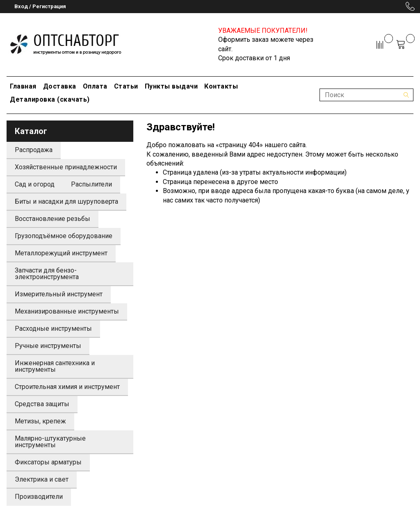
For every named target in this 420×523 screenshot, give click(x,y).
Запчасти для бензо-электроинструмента (47, 274)
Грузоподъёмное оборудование (64, 236)
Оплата (95, 86)
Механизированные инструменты (67, 311)
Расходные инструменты (53, 329)
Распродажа (34, 150)
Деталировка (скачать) (50, 99)
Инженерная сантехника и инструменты (55, 366)
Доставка (60, 86)
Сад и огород (35, 184)
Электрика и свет (42, 479)
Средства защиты (42, 404)
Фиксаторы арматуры (48, 462)
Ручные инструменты (48, 346)
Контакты (221, 86)
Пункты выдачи (171, 86)
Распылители (91, 184)
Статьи (126, 86)
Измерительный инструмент (59, 294)
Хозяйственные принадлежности (66, 167)
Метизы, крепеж (40, 421)
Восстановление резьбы (52, 219)
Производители (39, 497)
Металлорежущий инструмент (61, 253)
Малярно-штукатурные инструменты (50, 442)
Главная (23, 86)
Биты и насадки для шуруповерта (66, 201)
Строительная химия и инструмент (67, 387)
